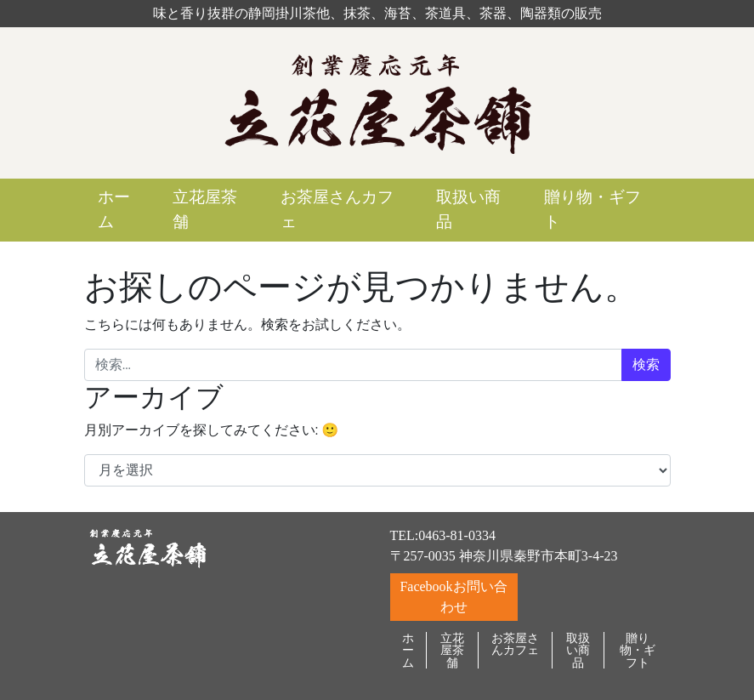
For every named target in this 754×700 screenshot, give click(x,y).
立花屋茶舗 (205, 209)
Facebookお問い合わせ (453, 597)
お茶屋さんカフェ (337, 209)
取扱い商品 (468, 209)
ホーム (114, 209)
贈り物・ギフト (592, 209)
